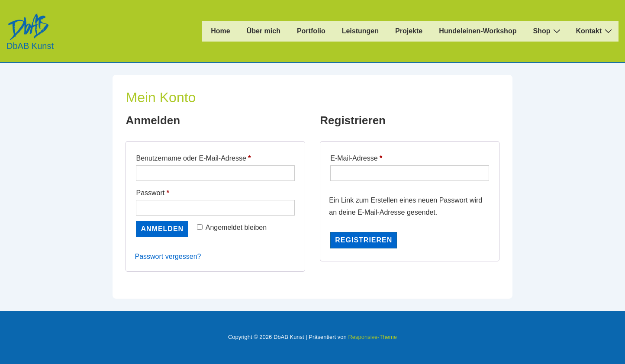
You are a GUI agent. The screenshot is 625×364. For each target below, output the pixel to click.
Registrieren (364, 240)
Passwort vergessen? (168, 256)
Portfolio (311, 31)
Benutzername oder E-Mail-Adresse (211, 157)
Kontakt (595, 31)
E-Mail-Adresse (374, 157)
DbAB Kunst (30, 46)
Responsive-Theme (372, 337)
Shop (548, 31)
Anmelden (162, 229)
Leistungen (360, 31)
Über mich (264, 31)
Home (220, 31)
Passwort (170, 191)
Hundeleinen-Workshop (478, 31)
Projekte (409, 31)
